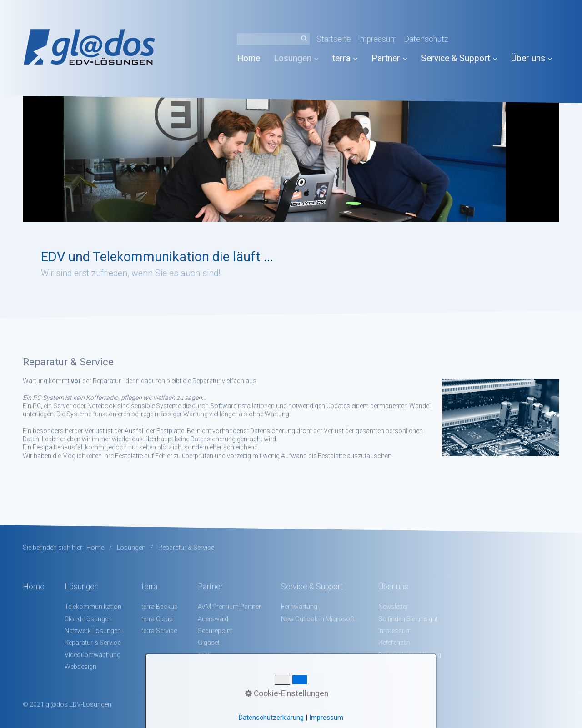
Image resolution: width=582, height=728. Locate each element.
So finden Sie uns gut (408, 619)
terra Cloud (157, 619)
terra (345, 58)
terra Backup (160, 607)
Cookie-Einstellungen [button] (287, 693)
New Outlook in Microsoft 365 (320, 619)
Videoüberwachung (93, 655)
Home (248, 58)
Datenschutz (426, 39)
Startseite (334, 39)
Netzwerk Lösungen (93, 631)
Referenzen (394, 643)
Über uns (532, 58)
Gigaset (209, 643)
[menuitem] (252, 58)
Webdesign (80, 667)
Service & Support (459, 58)
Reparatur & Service (93, 643)
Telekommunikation (93, 607)
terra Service (159, 631)
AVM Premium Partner (229, 607)
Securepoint (215, 631)
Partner (389, 58)
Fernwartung (299, 607)
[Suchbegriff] (273, 39)
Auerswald (213, 619)
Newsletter (393, 607)
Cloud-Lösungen (88, 619)
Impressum (377, 39)
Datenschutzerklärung (271, 718)
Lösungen (296, 58)
